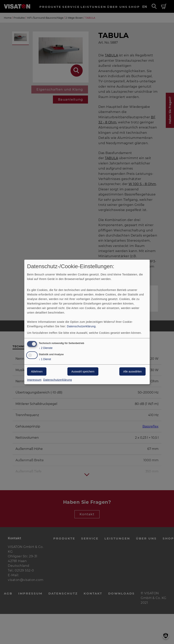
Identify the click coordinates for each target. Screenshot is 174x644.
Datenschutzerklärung (81, 326)
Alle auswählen (132, 372)
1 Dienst (45, 359)
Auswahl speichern (83, 372)
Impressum (34, 380)
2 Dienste (46, 348)
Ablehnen (37, 372)
